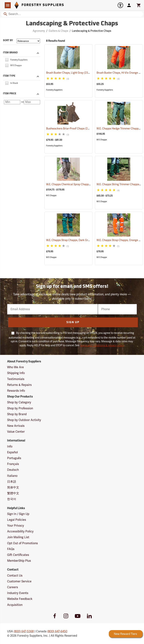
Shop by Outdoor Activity (24, 420)
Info (10, 447)
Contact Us (15, 576)
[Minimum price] (12, 102)
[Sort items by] (28, 41)
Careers (13, 587)
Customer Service (19, 581)
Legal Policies (17, 520)
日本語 (12, 482)
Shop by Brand (17, 414)
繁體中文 (13, 493)
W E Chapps (102, 140)
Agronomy (39, 31)
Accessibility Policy (20, 531)
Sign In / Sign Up (18, 514)
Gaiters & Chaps (58, 31)
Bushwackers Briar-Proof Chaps (70, 128)
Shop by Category (19, 402)
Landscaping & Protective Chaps (91, 31)
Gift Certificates (18, 555)
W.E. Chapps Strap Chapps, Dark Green (74, 240)
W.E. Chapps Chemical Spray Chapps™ (74, 184)
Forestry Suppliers (54, 90)
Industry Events (18, 593)
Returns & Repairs (19, 385)
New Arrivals (16, 426)
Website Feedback (20, 599)
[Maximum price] (32, 102)
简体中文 (13, 488)
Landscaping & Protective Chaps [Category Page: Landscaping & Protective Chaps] (72, 24)
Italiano (12, 476)
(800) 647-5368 (24, 631)
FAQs (11, 549)
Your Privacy (16, 526)
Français (13, 464)
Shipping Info (16, 373)
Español (12, 452)
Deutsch (13, 470)
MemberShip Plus (19, 561)
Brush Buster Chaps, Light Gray (70, 73)
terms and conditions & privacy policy (102, 345)
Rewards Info (16, 391)
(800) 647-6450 (57, 631)
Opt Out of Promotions (22, 543)
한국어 (12, 499)
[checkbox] (7, 60)
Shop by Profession (20, 408)
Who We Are (15, 367)
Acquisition (15, 605)
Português (14, 458)
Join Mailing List (18, 537)
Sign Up (73, 322)
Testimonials (16, 379)
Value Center (16, 432)
